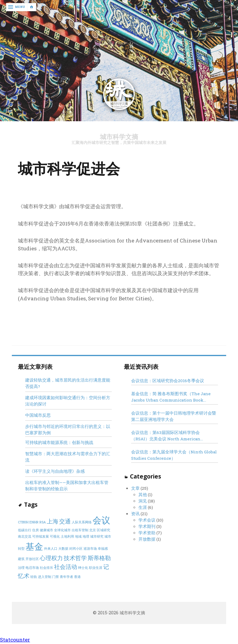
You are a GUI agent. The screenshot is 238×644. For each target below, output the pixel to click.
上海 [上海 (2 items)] (53, 521)
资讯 (135, 514)
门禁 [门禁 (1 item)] (56, 577)
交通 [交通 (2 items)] (65, 521)
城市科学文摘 (119, 137)
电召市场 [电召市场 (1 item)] (32, 568)
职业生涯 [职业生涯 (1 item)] (96, 568)
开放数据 (147, 539)
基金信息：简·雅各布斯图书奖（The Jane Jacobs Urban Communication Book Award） (171, 397)
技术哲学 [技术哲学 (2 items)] (75, 558)
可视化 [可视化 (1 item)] (55, 537)
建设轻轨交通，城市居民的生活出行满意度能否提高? (68, 383)
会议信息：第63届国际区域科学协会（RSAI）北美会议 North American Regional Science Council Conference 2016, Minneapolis (170, 436)
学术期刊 (147, 526)
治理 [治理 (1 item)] (21, 568)
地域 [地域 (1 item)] (78, 537)
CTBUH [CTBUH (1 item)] (23, 522)
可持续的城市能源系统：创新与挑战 (59, 443)
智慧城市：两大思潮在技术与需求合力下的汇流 (68, 457)
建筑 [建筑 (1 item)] (21, 559)
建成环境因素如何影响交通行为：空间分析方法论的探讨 (68, 401)
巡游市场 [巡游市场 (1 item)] (90, 549)
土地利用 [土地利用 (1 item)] (67, 537)
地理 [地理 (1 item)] (86, 537)
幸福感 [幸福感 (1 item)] (103, 549)
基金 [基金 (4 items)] (34, 547)
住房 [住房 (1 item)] (36, 530)
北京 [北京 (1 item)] (93, 530)
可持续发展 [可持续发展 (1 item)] (41, 537)
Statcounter (15, 640)
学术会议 (147, 520)
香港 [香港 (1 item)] (77, 577)
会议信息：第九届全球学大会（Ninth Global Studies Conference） (174, 455)
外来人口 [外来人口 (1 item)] (51, 549)
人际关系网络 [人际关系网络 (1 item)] (82, 522)
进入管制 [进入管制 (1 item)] (45, 577)
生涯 (143, 507)
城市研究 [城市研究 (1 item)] (97, 537)
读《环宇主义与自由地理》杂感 (55, 472)
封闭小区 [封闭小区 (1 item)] (76, 549)
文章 (135, 488)
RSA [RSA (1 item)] (43, 522)
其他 (143, 495)
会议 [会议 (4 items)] (101, 520)
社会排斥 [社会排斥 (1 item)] (46, 568)
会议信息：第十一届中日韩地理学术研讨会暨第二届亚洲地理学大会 (174, 417)
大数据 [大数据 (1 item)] (63, 549)
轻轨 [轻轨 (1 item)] (34, 577)
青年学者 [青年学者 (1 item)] (66, 577)
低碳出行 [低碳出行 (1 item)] (25, 530)
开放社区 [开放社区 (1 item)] (32, 559)
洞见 (143, 501)
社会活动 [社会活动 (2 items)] (66, 567)
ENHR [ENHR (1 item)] (34, 522)
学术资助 (147, 533)
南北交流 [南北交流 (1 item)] (25, 537)
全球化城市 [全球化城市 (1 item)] (62, 530)
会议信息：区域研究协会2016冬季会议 (168, 381)
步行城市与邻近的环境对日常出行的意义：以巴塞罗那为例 (68, 430)
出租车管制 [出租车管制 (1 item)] (80, 530)
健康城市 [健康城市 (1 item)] (46, 530)
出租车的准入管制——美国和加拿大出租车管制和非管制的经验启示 (67, 486)
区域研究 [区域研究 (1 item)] (104, 530)
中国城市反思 (38, 415)
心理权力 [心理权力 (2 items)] (51, 558)
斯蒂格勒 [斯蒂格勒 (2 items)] (99, 558)
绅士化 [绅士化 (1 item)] (83, 568)
